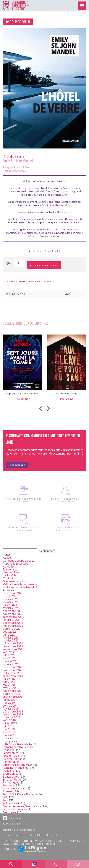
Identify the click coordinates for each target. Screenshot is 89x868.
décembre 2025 (13, 593)
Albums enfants (13, 788)
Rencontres (10, 569)
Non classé (10, 812)
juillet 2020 (10, 679)
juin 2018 (9, 726)
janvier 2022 (11, 640)
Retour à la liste (44, 251)
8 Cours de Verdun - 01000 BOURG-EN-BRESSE (30, 835)
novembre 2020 (13, 670)
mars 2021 (10, 661)
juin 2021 (9, 655)
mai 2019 (9, 702)
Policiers (8, 750)
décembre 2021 (13, 643)
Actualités (9, 566)
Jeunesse (8, 785)
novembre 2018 (13, 714)
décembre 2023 (13, 611)
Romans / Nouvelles (15, 747)
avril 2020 (9, 688)
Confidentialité (46, 844)
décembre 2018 (13, 711)
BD (5, 797)
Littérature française (16, 744)
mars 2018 (10, 735)
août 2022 (9, 631)
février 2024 (11, 608)
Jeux (6, 800)
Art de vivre (10, 803)
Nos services (11, 572)
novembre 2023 (13, 614)
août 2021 (9, 652)
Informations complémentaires (29, 281)
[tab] (29, 281)
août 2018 (9, 720)
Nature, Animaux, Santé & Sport (23, 806)
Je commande (17, 465)
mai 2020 (9, 685)
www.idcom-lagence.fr (52, 841)
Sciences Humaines (15, 809)
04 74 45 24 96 (11, 824)
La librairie (10, 575)
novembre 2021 (13, 646)
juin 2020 (9, 682)
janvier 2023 (11, 620)
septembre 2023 (13, 617)
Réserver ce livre (44, 265)
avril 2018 (9, 732)
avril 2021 (9, 658)
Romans (8, 791)
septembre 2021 (13, 649)
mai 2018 (9, 729)
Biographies (10, 753)
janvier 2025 (11, 602)
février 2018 (11, 738)
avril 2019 (9, 705)
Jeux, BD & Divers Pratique (20, 794)
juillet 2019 (10, 699)
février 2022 (11, 637)
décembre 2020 (13, 667)
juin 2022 (9, 634)
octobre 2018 (12, 717)
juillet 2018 (10, 723)
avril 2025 (9, 596)
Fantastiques (11, 762)
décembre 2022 (13, 623)
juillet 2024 (10, 605)
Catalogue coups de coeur (19, 560)
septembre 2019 (13, 696)
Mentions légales (22, 844)
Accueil (8, 557)
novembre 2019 (13, 691)
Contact (8, 578)
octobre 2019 (12, 694)
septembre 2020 (13, 676)
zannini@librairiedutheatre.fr (19, 830)
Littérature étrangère (16, 765)
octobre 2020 (12, 673)
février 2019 (11, 708)
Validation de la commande (20, 584)
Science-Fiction (13, 759)
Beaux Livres (11, 756)
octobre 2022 (12, 628)
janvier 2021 (11, 664)
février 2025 (11, 599)
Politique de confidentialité (20, 587)
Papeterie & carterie (16, 563)
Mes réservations (14, 581)
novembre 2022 (13, 625)
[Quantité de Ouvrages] (20, 263)
